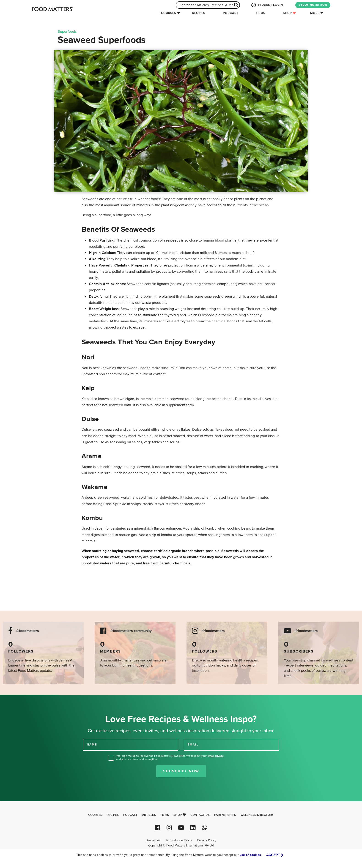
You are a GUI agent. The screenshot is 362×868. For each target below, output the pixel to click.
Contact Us (200, 815)
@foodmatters (27, 631)
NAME (92, 745)
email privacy (215, 756)
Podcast (231, 13)
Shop (289, 13)
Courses (169, 13)
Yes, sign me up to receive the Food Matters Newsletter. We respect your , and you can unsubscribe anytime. (170, 758)
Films (261, 13)
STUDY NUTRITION (313, 5)
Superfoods (67, 32)
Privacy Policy (207, 840)
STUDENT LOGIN (267, 5)
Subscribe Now (181, 771)
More (315, 13)
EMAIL (193, 745)
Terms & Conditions (179, 840)
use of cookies (250, 855)
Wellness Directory (257, 815)
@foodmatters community (131, 631)
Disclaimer (153, 840)
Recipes (199, 13)
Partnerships (225, 815)
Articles (149, 815)
